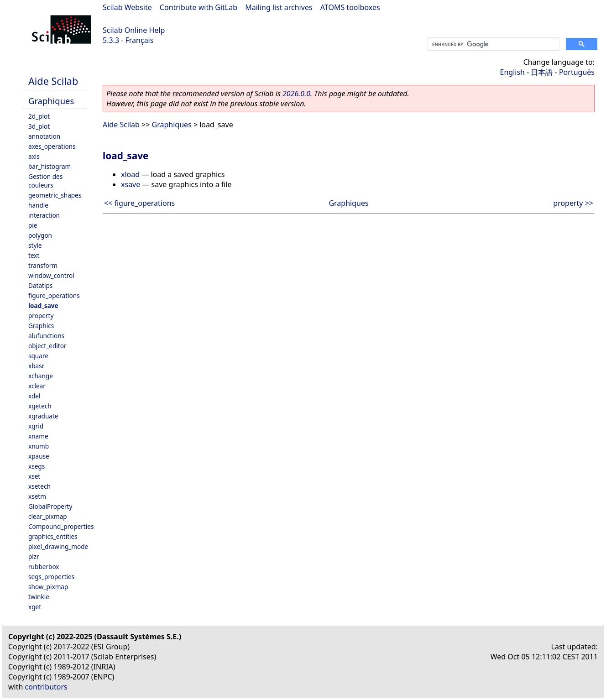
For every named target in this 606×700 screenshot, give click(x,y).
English (512, 72)
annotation (44, 136)
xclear (37, 386)
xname (38, 436)
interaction (44, 215)
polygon (40, 235)
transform (43, 265)
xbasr (36, 366)
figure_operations (54, 295)
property (41, 316)
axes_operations (52, 146)
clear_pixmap (48, 516)
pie (33, 225)
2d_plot (39, 116)
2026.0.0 (296, 94)
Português (577, 72)
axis (34, 156)
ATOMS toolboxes (350, 7)
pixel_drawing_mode (58, 546)
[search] (493, 44)
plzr (34, 556)
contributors (46, 687)
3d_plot (39, 126)
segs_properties (51, 577)
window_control (51, 275)
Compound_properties (61, 526)
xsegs (37, 466)
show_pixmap (48, 587)
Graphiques (51, 101)
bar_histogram (50, 166)
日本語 (542, 72)
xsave (131, 184)
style (35, 245)
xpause (39, 456)
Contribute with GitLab (199, 7)
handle (38, 205)
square (38, 356)
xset (34, 476)
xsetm (37, 496)
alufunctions (46, 336)
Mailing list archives (279, 7)
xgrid (36, 426)
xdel (34, 396)
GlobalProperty (50, 506)
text (34, 255)
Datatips (40, 285)
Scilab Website (127, 7)
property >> (573, 203)
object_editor (47, 346)
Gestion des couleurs (45, 181)
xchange (41, 376)
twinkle (39, 597)
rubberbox (44, 567)
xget (35, 607)
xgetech (40, 406)
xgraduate (43, 416)
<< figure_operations (139, 203)
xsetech (39, 486)
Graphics (41, 326)
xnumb (39, 446)
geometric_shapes (55, 195)
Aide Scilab (53, 81)
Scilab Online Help (134, 30)
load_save (43, 306)
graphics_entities (53, 536)
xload (130, 174)
